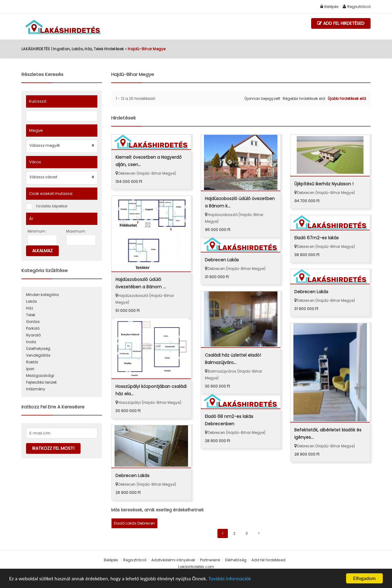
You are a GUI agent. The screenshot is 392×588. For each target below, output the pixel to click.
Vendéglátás (38, 355)
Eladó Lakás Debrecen (134, 523)
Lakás (32, 301)
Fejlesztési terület (41, 382)
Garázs (33, 322)
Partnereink (210, 560)
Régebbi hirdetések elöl (304, 99)
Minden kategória (42, 295)
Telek (31, 315)
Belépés (330, 7)
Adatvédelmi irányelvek (173, 560)
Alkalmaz (42, 251)
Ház (30, 308)
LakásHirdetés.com (196, 567)
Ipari (30, 369)
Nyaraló (33, 335)
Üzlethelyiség (38, 349)
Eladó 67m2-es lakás (317, 238)
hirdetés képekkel (52, 206)
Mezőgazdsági (40, 376)
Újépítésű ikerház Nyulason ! (324, 184)
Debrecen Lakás (222, 260)
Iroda (31, 342)
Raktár (32, 362)
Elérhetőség (236, 560)
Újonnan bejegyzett (262, 99)
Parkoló (33, 328)
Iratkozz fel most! (53, 448)
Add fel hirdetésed (341, 23)
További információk (230, 579)
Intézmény (36, 389)
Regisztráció (357, 7)
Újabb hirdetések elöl (347, 99)
